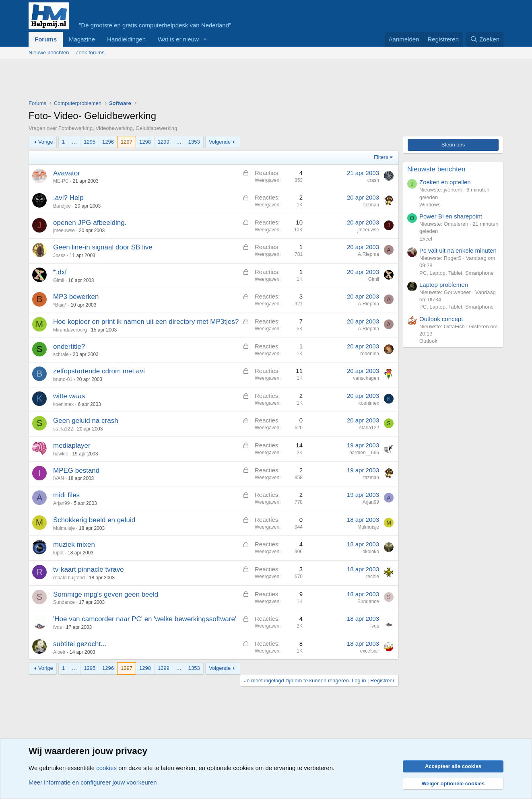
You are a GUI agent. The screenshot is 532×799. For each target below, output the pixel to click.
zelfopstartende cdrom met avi (99, 371)
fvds (58, 627)
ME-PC (61, 181)
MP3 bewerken (76, 297)
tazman (371, 205)
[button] (205, 39)
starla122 (63, 429)
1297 (127, 142)
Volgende (220, 142)
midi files (66, 495)
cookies (106, 768)
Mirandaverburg (70, 330)
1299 (164, 142)
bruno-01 (63, 379)
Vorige (46, 142)
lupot (58, 553)
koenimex (63, 404)
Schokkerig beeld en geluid (94, 520)
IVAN (59, 478)
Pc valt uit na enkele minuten (458, 250)
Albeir (59, 652)
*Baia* (60, 305)
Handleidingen (126, 39)
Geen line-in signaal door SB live (103, 247)
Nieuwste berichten (436, 169)
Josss (59, 255)
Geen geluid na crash (86, 421)
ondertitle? (69, 347)
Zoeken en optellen (445, 182)
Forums (46, 39)
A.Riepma (368, 254)
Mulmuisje (64, 528)
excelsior (370, 651)
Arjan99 (61, 503)
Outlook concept (441, 319)
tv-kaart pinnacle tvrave (89, 569)
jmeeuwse (64, 231)
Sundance (64, 602)
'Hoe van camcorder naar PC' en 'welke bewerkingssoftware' (145, 619)
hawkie (61, 454)
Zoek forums (90, 53)
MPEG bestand (76, 471)
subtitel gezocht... (80, 644)
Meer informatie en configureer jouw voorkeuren (93, 782)
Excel (426, 239)
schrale (61, 354)
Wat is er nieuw (178, 39)
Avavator (67, 173)
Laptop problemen (444, 285)
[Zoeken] (485, 39)
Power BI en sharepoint (451, 216)
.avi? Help (68, 198)
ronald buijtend (69, 578)
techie (373, 577)
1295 (90, 142)
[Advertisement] (175, 81)
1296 (108, 142)
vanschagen (366, 378)
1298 (145, 142)
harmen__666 (364, 453)
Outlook (428, 341)
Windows (430, 205)
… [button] (74, 142)
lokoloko (370, 552)
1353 (194, 142)
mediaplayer (72, 446)
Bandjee (62, 206)
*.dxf (60, 272)
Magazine (82, 39)
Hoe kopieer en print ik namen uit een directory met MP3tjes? (146, 322)
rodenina (370, 354)
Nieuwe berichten (49, 53)
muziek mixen (74, 545)
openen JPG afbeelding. (90, 223)
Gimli (59, 280)
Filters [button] (381, 157)
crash (373, 180)
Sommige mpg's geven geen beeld (106, 594)
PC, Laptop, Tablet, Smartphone (457, 273)
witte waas (69, 396)
